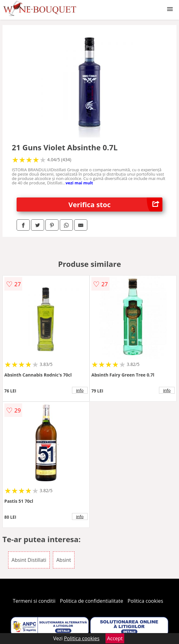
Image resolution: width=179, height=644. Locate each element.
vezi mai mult (79, 183)
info (80, 390)
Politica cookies (146, 601)
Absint (64, 560)
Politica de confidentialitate (92, 601)
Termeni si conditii (34, 601)
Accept (115, 638)
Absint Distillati (29, 560)
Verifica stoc (116, 205)
